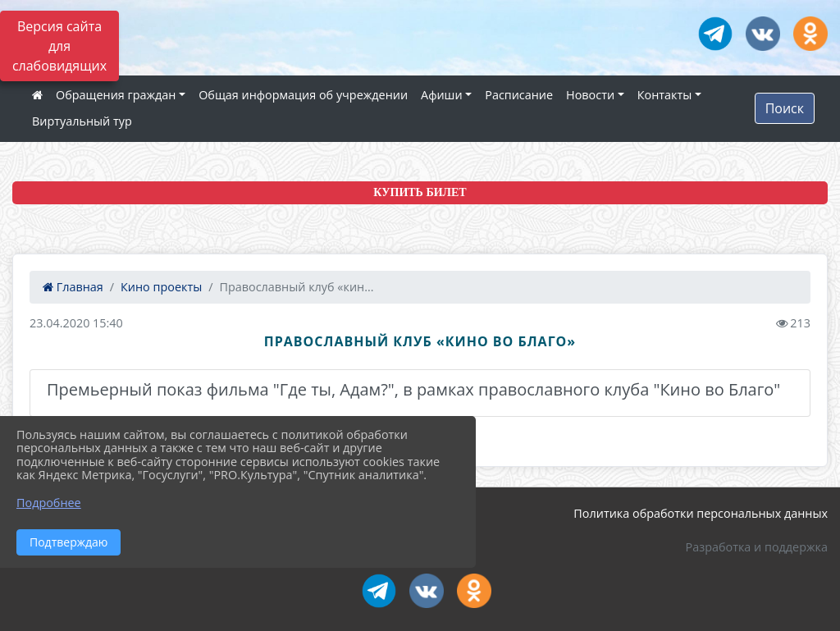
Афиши (442, 95)
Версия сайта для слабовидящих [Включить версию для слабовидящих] (59, 46)
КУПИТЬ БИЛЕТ (420, 192)
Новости (590, 95)
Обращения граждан (116, 95)
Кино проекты (161, 287)
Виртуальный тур (82, 121)
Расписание (519, 95)
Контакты (665, 95)
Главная (73, 287)
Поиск (785, 108)
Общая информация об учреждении (303, 95)
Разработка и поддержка (757, 547)
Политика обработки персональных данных (701, 513)
